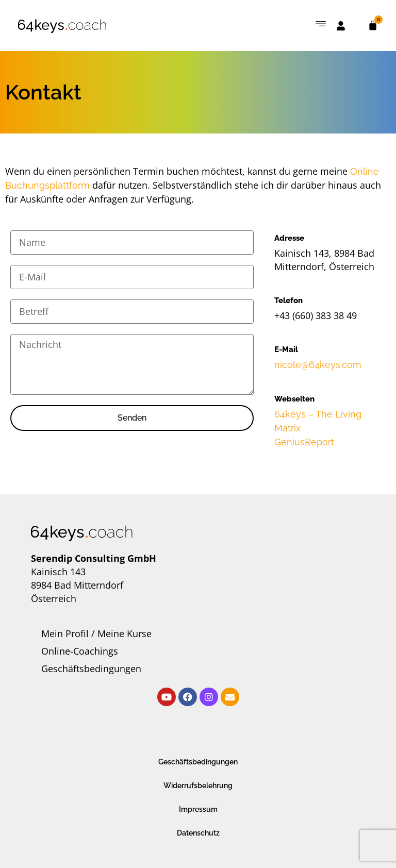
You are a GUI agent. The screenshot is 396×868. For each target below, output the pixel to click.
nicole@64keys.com (318, 365)
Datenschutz (198, 833)
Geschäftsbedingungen (91, 669)
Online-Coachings (80, 651)
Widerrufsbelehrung (198, 786)
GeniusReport (304, 442)
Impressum (198, 809)
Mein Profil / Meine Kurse (96, 633)
